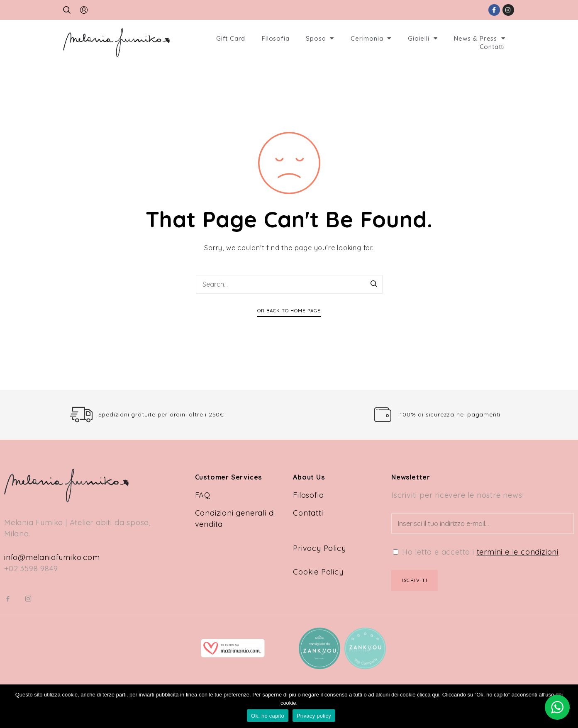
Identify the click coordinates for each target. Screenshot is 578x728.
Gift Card (231, 38)
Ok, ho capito (268, 716)
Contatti (492, 47)
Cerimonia (371, 39)
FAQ (203, 495)
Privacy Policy (319, 548)
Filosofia (276, 38)
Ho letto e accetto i (476, 552)
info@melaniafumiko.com (52, 557)
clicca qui (428, 695)
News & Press (479, 39)
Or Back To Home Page (289, 310)
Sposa (320, 39)
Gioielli (423, 39)
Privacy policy (314, 716)
